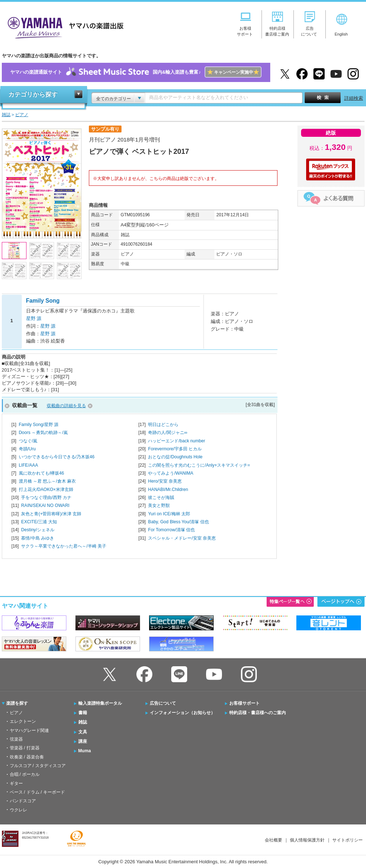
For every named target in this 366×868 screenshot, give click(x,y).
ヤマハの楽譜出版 (63, 27)
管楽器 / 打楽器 (25, 748)
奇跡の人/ (168, 433)
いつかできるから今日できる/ (57, 457)
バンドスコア (23, 801)
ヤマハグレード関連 (29, 730)
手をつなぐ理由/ (46, 498)
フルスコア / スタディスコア (38, 766)
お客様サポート (244, 703)
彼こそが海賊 (161, 498)
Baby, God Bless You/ (178, 522)
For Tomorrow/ (171, 530)
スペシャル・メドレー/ (182, 538)
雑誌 (83, 722)
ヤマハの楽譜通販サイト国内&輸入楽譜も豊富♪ (136, 72)
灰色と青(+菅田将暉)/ (51, 514)
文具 (83, 732)
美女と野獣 (159, 505)
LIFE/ (28, 465)
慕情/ (38, 538)
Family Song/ (39, 425)
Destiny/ (38, 530)
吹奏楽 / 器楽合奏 (27, 757)
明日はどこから (163, 425)
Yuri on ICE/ (169, 514)
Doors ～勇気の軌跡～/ (43, 433)
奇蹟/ (27, 449)
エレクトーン (23, 721)
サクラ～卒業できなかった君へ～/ (64, 546)
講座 (83, 741)
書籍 (83, 713)
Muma (85, 751)
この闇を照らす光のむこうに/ (199, 465)
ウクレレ (18, 810)
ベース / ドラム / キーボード (37, 792)
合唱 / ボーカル (25, 774)
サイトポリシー (348, 840)
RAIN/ (45, 505)
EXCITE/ (39, 522)
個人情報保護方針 (307, 840)
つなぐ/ (28, 441)
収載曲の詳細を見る (66, 406)
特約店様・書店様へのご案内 (258, 713)
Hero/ (165, 481)
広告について (163, 703)
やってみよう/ (171, 473)
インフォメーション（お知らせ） (182, 713)
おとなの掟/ (175, 457)
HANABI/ (168, 490)
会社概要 (274, 840)
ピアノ (16, 713)
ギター (16, 783)
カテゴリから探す (33, 95)
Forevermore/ (175, 449)
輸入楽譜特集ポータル (100, 703)
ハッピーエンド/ (176, 441)
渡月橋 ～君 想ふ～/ (47, 481)
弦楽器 (16, 739)
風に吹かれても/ (42, 473)
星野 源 (34, 318)
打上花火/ (46, 490)
